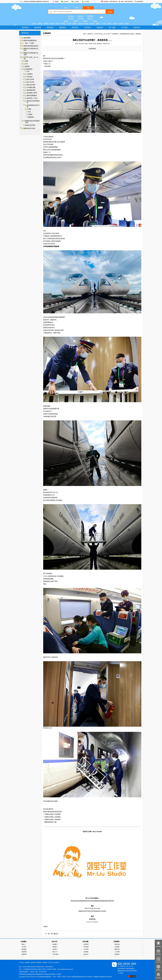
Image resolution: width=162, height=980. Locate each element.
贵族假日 (90, 19)
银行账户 (55, 949)
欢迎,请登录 (140, 2)
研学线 (46, 24)
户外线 (104, 24)
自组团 (66, 21)
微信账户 (55, 947)
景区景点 (75, 27)
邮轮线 (86, 24)
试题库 (30, 114)
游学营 (57, 24)
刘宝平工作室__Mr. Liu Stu (102, 34)
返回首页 (25, 27)
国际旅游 (80, 16)
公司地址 (86, 949)
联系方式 (57, 963)
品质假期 (80, 19)
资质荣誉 (24, 952)
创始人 (23, 944)
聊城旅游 (90, 16)
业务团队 (86, 952)
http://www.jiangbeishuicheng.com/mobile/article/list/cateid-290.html (92, 901)
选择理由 (24, 954)
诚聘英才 (39, 963)
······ (23, 957)
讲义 (30, 112)
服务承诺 (117, 949)
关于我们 (124, 27)
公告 (28, 71)
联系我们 (117, 954)
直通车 (85, 21)
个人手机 (86, 2)
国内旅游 (71, 16)
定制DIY (45, 963)
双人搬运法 (55, 934)
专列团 (63, 24)
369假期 (71, 19)
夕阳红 (40, 24)
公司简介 (24, 947)
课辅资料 (31, 117)
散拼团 (76, 21)
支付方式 (51, 963)
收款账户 (55, 944)
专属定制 (100, 27)
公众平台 (66, 2)
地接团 (95, 21)
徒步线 (121, 24)
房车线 (109, 24)
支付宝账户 (56, 954)
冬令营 (69, 24)
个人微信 (76, 2)
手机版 (56, 2)
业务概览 (117, 947)
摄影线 (98, 24)
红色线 (115, 24)
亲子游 (34, 24)
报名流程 (117, 944)
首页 (84, 34)
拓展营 (127, 24)
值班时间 (86, 944)
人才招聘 (117, 952)
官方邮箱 (86, 947)
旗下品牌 (112, 27)
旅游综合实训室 (30, 125)
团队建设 (24, 949)
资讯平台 (137, 27)
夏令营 (80, 24)
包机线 (75, 24)
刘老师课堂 (115, 34)
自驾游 (52, 24)
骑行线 (92, 24)
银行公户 (55, 952)
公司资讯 (87, 27)
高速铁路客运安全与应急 (127, 34)
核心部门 (86, 954)
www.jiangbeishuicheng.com (65, 969)
